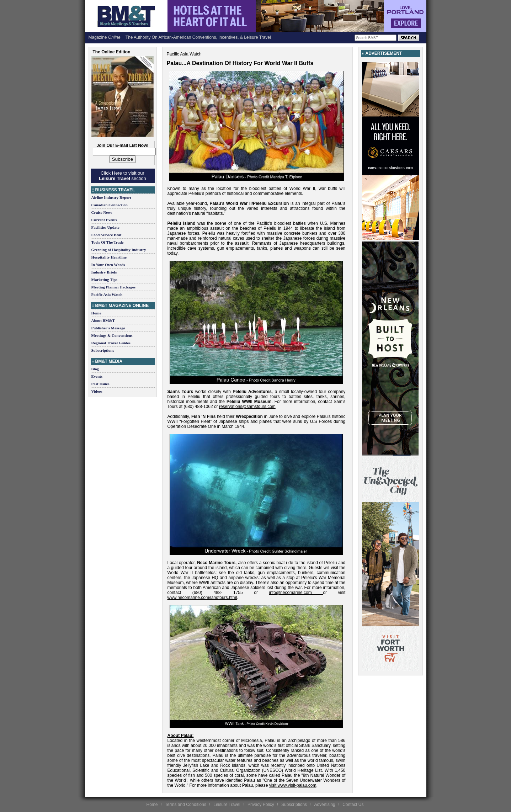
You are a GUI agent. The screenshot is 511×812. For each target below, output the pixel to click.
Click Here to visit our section (122, 176)
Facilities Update (105, 227)
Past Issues (100, 384)
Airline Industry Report (111, 197)
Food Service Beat (107, 235)
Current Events (104, 220)
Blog (95, 369)
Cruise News (102, 212)
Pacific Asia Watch (107, 294)
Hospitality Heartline (109, 257)
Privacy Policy (261, 805)
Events (97, 376)
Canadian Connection (110, 205)
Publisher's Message (108, 328)
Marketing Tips (104, 280)
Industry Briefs (104, 272)
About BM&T (103, 320)
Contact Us (353, 805)
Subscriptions (103, 350)
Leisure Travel (227, 805)
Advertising (324, 805)
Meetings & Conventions (112, 335)
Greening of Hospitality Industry (119, 250)
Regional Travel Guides (111, 343)
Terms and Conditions (186, 805)
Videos (97, 391)
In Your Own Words (108, 265)
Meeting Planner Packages (113, 287)
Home (96, 313)
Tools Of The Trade (108, 242)
